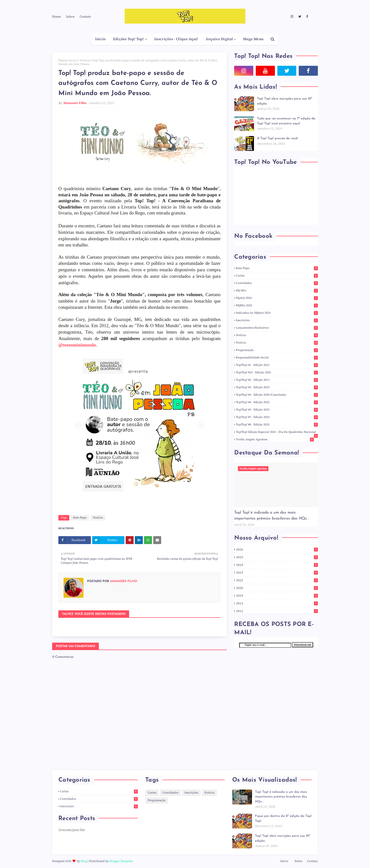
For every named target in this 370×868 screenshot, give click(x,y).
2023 (277, 573)
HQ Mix (277, 291)
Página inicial (68, 60)
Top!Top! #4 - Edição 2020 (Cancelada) (277, 395)
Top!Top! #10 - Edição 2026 (277, 372)
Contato (85, 17)
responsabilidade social (277, 358)
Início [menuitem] (100, 39)
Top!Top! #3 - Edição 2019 (277, 387)
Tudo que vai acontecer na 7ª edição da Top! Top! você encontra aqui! (286, 121)
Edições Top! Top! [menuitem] (129, 39)
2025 (277, 557)
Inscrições (277, 320)
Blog (84, 861)
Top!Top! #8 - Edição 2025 (277, 425)
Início (284, 861)
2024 (277, 565)
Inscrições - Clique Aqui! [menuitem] (176, 39)
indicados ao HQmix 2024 (277, 313)
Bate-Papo (80, 518)
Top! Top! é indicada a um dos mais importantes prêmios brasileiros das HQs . (272, 516)
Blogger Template (121, 861)
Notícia (85, 60)
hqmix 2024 (277, 298)
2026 (277, 550)
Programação (277, 350)
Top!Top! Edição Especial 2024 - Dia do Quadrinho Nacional (277, 432)
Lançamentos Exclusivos (277, 328)
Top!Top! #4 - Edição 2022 (277, 402)
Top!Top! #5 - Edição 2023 (277, 410)
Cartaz (277, 276)
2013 (277, 603)
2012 (277, 611)
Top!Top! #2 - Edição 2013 (277, 380)
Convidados (277, 283)
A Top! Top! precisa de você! (277, 138)
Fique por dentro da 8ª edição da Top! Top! (283, 818)
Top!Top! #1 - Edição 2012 (277, 365)
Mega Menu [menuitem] (253, 39)
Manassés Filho (75, 103)
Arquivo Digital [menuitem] (219, 39)
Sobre (70, 17)
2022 (277, 580)
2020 (277, 588)
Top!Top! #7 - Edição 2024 (277, 417)
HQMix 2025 (277, 305)
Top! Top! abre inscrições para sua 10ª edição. (285, 101)
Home (57, 17)
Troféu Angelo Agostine (275, 439)
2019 (277, 596)
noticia (277, 335)
